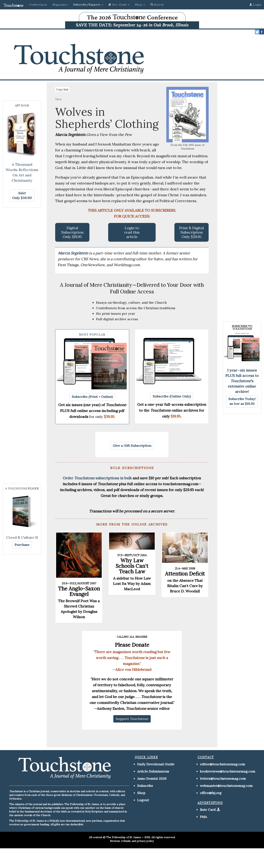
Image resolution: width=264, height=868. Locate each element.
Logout (143, 800)
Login (255, 5)
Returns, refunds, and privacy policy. (132, 841)
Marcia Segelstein (73, 253)
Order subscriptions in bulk (97, 478)
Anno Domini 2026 (152, 779)
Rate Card (208, 810)
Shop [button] (140, 5)
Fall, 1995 (189, 145)
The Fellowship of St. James (123, 837)
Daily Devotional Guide (156, 764)
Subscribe (145, 786)
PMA (203, 817)
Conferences (38, 5)
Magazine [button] (60, 5)
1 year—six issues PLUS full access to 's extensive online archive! (242, 381)
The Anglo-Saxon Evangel (79, 591)
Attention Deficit (185, 574)
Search (157, 5)
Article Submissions (153, 771)
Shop (141, 793)
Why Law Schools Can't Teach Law (132, 566)
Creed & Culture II (22, 537)
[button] (88, 5)
